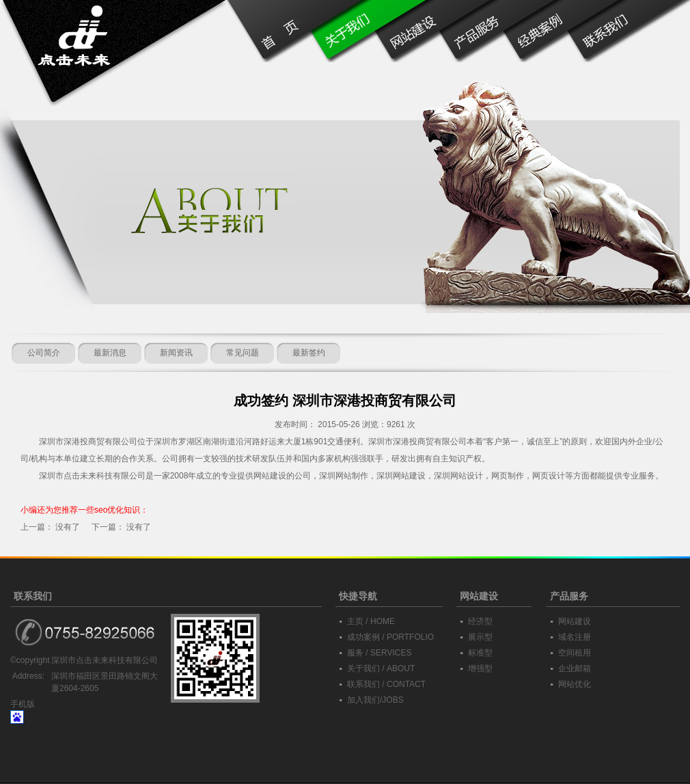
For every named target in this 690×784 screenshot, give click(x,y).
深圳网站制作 (344, 476)
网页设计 (549, 476)
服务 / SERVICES (379, 653)
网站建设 (575, 621)
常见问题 (243, 353)
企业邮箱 (575, 668)
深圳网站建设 (401, 476)
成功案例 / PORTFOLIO (390, 637)
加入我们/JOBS (375, 700)
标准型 (480, 653)
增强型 (480, 668)
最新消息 (110, 353)
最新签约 (309, 353)
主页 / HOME (371, 621)
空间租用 (575, 653)
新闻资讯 (176, 353)
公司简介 (44, 353)
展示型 (480, 637)
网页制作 (508, 476)
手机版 (23, 704)
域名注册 (575, 637)
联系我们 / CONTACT (386, 684)
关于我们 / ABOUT (381, 668)
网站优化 (575, 684)
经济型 (480, 621)
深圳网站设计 (458, 476)
